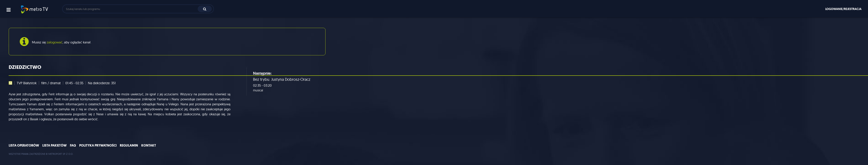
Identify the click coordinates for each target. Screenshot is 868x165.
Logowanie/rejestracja (843, 9)
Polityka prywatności (98, 145)
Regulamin (129, 145)
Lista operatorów (24, 145)
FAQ (73, 145)
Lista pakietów (54, 145)
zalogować (55, 42)
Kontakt (149, 145)
